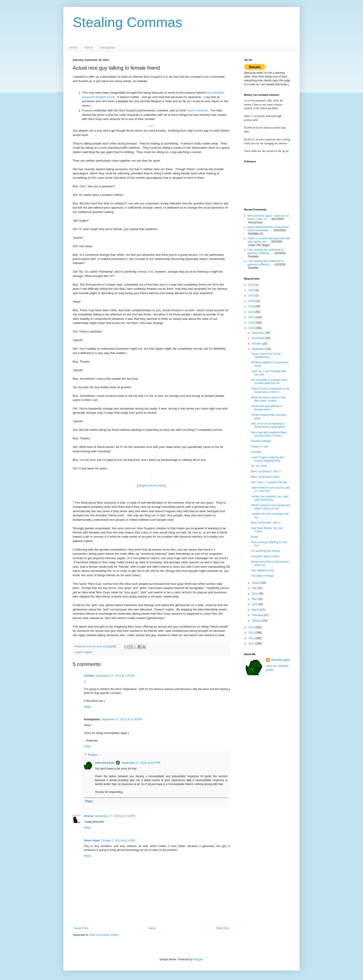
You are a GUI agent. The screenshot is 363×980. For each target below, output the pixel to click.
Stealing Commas (128, 22)
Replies (93, 755)
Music (255, 537)
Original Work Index (151, 485)
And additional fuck (263, 570)
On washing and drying (265, 551)
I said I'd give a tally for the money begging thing (267, 459)
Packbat (89, 676)
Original (88, 652)
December (258, 333)
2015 (252, 328)
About (89, 47)
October (257, 344)
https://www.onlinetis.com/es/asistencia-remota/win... (268, 229)
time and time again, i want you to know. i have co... (268, 217)
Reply (87, 707)
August (256, 583)
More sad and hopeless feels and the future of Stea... (269, 434)
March (256, 610)
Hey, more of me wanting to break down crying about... (269, 425)
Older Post (222, 928)
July (255, 588)
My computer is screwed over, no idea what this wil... (269, 382)
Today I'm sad (260, 447)
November (258, 338)
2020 (252, 301)
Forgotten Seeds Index (265, 556)
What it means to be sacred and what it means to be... (271, 507)
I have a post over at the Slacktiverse (266, 355)
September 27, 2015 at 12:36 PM (121, 719)
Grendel (256, 452)
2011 (252, 644)
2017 (252, 317)
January (257, 621)
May (255, 599)
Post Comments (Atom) (104, 935)
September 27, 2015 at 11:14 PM (115, 816)
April (255, 604)
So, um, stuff (259, 466)
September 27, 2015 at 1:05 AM (115, 676)
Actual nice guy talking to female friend (266, 408)
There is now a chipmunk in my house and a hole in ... (270, 390)
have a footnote (197, 110)
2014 (252, 627)
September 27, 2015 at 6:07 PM (141, 763)
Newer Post (81, 928)
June (255, 594)
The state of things (262, 576)
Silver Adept (92, 841)
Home (73, 47)
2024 (252, 290)
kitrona (88, 816)
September (259, 349)
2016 (252, 323)
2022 (252, 296)
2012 (252, 638)
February (258, 615)
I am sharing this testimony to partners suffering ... (266, 251)
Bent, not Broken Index (265, 477)
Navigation (108, 47)
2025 (252, 285)
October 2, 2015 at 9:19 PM (118, 841)
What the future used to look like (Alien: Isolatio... (268, 399)
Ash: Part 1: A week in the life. (269, 482)
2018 (252, 312)
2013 (252, 633)
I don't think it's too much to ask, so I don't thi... (271, 489)
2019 (252, 306)
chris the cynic (105, 763)
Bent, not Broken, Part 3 (266, 472)
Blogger (198, 959)
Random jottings (261, 441)
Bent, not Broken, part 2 (266, 523)
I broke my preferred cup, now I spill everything (270, 498)
